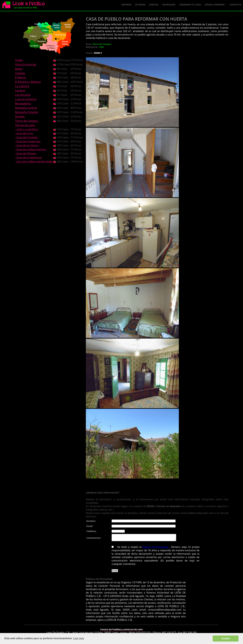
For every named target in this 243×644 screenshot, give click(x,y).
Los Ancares (23, 95)
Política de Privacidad (156, 548)
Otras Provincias (26, 64)
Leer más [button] (79, 638)
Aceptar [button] (226, 638)
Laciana (20, 90)
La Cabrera (22, 86)
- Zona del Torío (24, 133)
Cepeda (20, 73)
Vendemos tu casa (190, 5)
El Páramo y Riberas (28, 82)
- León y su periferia (26, 129)
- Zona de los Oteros (27, 145)
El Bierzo (21, 77)
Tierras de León (25, 125)
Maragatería (23, 103)
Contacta (235, 5)
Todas (19, 60)
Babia (19, 69)
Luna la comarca (26, 99)
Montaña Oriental (27, 112)
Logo (25, 6)
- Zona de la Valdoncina (28, 157)
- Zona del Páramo (26, 153)
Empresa (126, 5)
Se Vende (140, 5)
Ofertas (154, 5)
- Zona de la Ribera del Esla (31, 149)
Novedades (169, 5)
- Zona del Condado (26, 137)
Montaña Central (26, 108)
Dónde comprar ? (215, 5)
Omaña (20, 116)
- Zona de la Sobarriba (28, 141)
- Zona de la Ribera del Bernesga (34, 162)
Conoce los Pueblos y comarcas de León (122, 631)
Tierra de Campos (27, 121)
